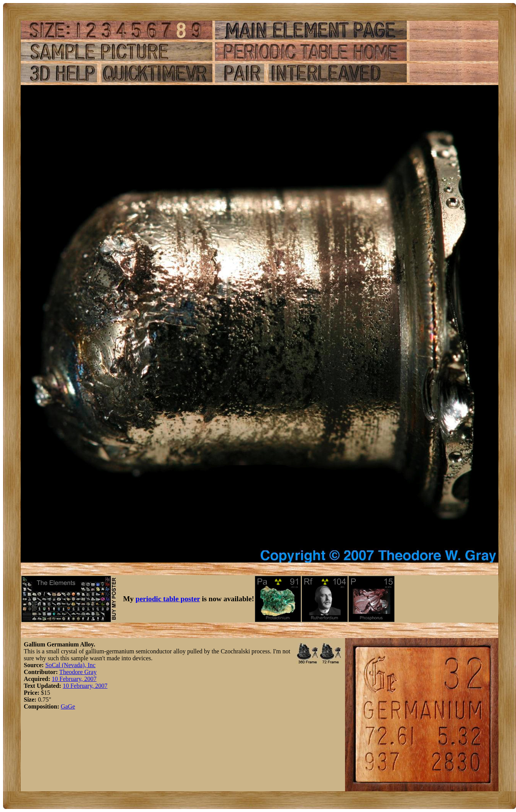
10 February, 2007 (74, 679)
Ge (71, 706)
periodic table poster (168, 599)
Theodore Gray (78, 672)
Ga (64, 706)
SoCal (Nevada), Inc (70, 665)
